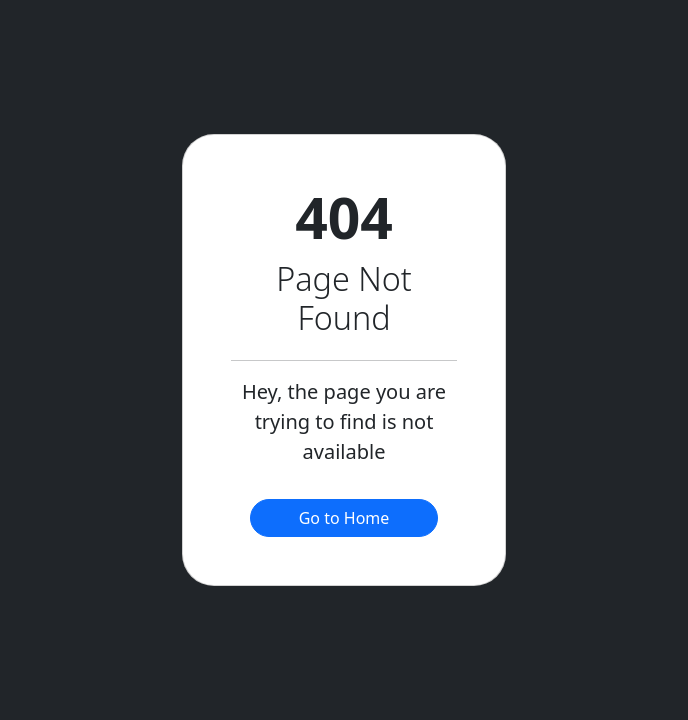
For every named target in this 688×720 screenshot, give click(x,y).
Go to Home (344, 518)
